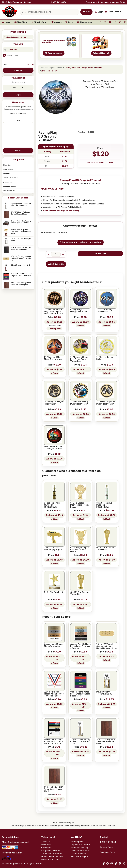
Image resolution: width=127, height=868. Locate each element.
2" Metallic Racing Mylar (105, 358)
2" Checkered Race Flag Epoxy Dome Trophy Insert (79, 359)
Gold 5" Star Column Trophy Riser (80, 593)
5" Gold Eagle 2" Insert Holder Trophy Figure (80, 505)
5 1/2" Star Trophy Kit (54, 592)
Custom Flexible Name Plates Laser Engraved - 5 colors (80, 646)
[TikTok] (116, 864)
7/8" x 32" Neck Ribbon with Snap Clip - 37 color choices (54, 694)
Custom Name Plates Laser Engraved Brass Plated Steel (22, 275)
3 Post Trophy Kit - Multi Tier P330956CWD (105, 505)
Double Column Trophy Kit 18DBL (21, 239)
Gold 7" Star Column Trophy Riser (106, 549)
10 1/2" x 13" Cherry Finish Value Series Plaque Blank (21, 284)
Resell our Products (51, 860)
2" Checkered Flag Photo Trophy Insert (53, 358)
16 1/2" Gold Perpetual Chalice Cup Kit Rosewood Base (21, 232)
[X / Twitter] (124, 864)
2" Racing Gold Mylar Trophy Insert (54, 403)
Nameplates (85, 22)
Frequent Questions (51, 851)
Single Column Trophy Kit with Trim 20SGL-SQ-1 (21, 204)
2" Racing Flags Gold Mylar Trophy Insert (106, 403)
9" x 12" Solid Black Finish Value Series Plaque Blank (21, 248)
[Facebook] (104, 864)
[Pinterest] (120, 864)
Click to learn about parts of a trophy (61, 211)
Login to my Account (80, 845)
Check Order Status (80, 851)
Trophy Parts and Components (79, 68)
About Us (7, 174)
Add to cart (100, 253)
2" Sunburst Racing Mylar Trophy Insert (79, 403)
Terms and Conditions (52, 854)
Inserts (99, 68)
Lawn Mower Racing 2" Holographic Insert (54, 447)
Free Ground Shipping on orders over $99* (105, 2)
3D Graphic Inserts (50, 71)
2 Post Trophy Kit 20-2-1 (20, 265)
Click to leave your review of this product (80, 242)
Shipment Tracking (79, 848)
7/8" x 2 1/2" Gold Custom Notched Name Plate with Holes (21, 258)
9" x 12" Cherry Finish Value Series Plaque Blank (22, 213)
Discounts (46, 845)
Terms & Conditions (11, 178)
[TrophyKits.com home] (10, 12)
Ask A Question (56, 264)
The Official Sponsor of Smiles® (16, 2)
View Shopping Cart (80, 857)
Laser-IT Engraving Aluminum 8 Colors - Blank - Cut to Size (53, 742)
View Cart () (115, 12)
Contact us (46, 848)
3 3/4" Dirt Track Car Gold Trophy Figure (54, 549)
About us (46, 842)
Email (18, 121)
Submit (18, 151)
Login (18, 95)
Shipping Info (77, 842)
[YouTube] (112, 864)
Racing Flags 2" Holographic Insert (79, 311)
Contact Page (106, 847)
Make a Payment (79, 854)
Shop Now (7, 165)
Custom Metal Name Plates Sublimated (53, 645)
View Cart (13, 50)
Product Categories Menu (15, 37)
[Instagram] (108, 864)
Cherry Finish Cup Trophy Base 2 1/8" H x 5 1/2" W (21, 222)
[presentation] (18, 137)
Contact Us (8, 182)
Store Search (8, 169)
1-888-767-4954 (59, 2)
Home (6, 22)
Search (86, 12)
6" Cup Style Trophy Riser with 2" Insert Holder (79, 550)
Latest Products (9, 191)
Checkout (18, 70)
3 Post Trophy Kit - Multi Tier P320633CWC (53, 505)
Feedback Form (107, 852)
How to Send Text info (52, 857)
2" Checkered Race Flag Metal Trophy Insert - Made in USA (54, 312)
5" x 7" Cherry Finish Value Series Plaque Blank (54, 789)
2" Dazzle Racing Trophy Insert (104, 311)
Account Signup (9, 186)
